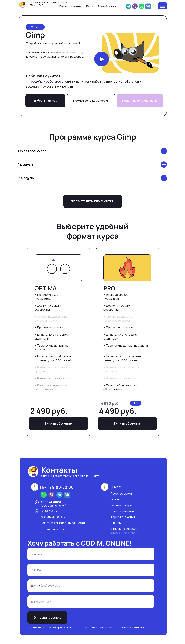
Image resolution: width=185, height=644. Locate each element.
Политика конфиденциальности (63, 523)
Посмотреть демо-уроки (91, 101)
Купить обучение (127, 423)
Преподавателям (122, 511)
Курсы (90, 6)
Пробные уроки (121, 493)
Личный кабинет (108, 6)
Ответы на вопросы (124, 529)
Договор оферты (52, 529)
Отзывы (116, 523)
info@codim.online (53, 517)
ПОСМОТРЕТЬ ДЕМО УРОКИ (93, 201)
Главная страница (70, 6)
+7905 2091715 (50, 511)
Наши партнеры (121, 505)
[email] (91, 570)
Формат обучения (123, 517)
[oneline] (91, 602)
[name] (91, 554)
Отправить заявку (47, 617)
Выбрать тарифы (45, 101)
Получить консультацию (140, 101)
